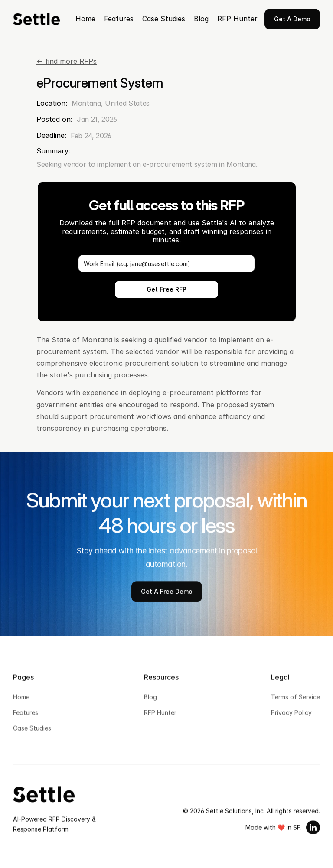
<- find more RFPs (67, 61)
